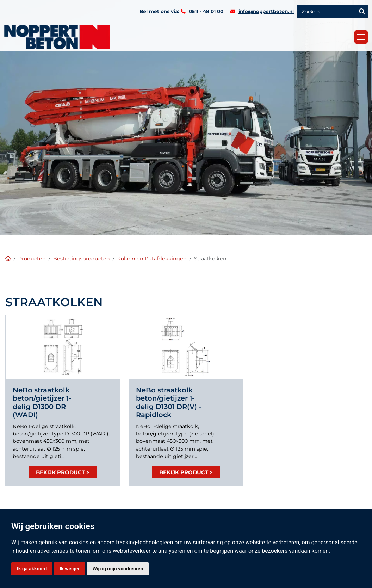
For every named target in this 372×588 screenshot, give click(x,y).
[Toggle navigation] (361, 37)
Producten (32, 259)
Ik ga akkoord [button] (32, 569)
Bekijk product (60, 472)
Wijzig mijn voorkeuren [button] (118, 569)
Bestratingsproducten (82, 259)
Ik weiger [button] (70, 569)
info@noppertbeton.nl (266, 11)
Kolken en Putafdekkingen (152, 259)
